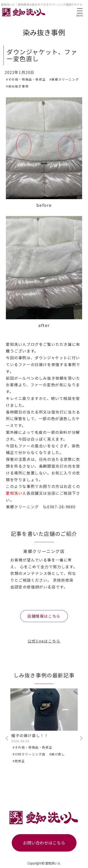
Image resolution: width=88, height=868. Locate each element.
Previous (7, 738)
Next (81, 738)
